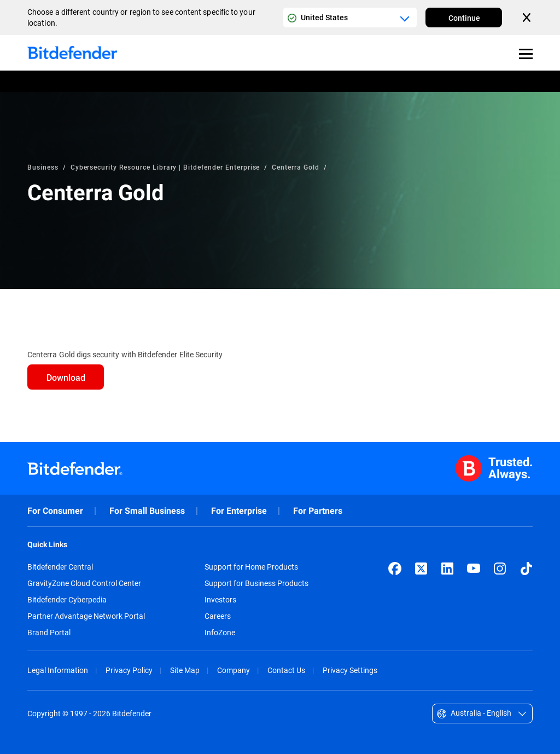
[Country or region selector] (350, 18)
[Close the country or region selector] (528, 18)
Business (43, 167)
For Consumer (55, 511)
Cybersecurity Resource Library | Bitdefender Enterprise (165, 167)
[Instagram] (500, 569)
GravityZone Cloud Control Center (84, 583)
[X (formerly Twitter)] (421, 569)
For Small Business (147, 511)
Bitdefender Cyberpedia (67, 600)
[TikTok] (526, 569)
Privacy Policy (129, 670)
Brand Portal (49, 633)
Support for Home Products (251, 567)
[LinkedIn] (447, 569)
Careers (218, 616)
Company (234, 670)
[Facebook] (395, 569)
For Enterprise (239, 511)
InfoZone (220, 633)
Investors (220, 600)
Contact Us (286, 670)
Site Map (185, 670)
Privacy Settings (350, 670)
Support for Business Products (256, 583)
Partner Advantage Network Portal (86, 616)
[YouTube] (474, 569)
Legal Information (58, 670)
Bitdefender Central (60, 567)
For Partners (318, 511)
